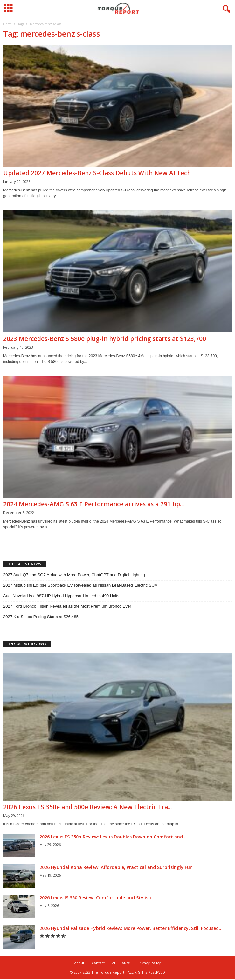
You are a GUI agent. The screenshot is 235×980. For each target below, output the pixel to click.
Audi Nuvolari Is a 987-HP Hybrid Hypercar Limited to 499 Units (61, 596)
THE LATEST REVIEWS (27, 644)
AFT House (121, 963)
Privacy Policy (149, 963)
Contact (98, 963)
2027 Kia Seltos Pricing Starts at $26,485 (41, 617)
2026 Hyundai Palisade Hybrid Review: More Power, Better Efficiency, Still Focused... (131, 928)
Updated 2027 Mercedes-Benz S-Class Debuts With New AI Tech (97, 173)
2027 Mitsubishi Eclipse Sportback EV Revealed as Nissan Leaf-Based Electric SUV (80, 585)
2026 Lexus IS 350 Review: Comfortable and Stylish (95, 898)
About (79, 963)
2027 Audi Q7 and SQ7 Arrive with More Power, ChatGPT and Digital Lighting (74, 575)
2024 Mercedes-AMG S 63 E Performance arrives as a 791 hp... (93, 504)
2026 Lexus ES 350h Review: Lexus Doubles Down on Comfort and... (113, 837)
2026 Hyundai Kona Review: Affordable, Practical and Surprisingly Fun (116, 867)
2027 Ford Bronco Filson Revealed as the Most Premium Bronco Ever (67, 606)
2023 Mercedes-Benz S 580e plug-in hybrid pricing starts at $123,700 (105, 339)
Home (7, 24)
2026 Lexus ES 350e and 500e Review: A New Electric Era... (87, 807)
